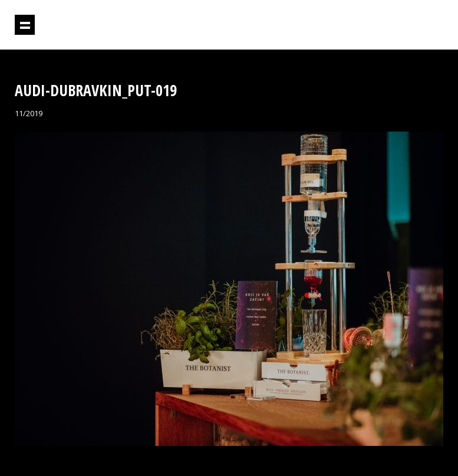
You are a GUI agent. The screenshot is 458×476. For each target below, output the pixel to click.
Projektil (393, 25)
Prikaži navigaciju (25, 25)
